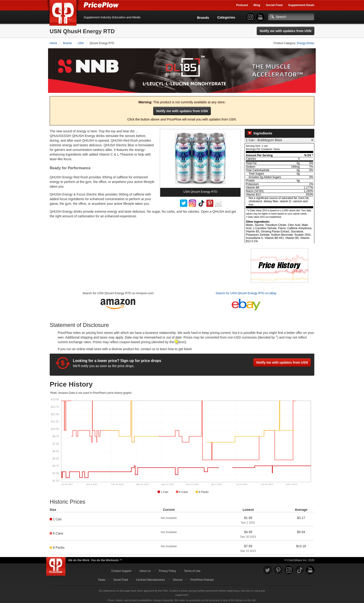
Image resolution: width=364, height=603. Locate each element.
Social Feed (274, 5)
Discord (178, 578)
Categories (226, 17)
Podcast (242, 5)
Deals (102, 578)
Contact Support (121, 569)
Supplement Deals (301, 5)
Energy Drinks (306, 43)
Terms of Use (192, 569)
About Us (145, 569)
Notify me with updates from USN (286, 31)
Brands (203, 18)
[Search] (291, 17)
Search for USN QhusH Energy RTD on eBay (246, 292)
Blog (257, 5)
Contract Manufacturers (150, 578)
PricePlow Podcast (202, 578)
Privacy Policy (167, 569)
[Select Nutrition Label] (279, 139)
